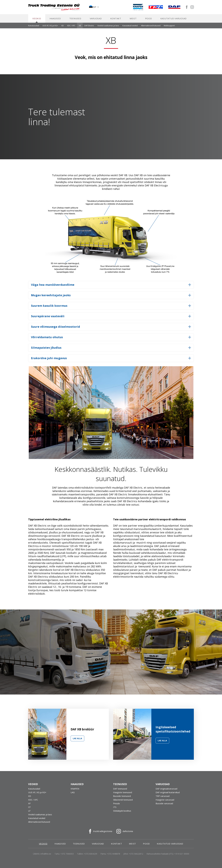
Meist (133, 20)
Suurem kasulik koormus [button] (49, 307)
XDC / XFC (71, 27)
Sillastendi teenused (123, 801)
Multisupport (169, 27)
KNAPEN (75, 790)
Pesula (116, 805)
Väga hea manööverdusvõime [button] (53, 286)
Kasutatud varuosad (174, 20)
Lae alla (77, 740)
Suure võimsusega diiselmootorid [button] (55, 328)
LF (29, 812)
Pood (149, 20)
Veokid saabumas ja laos (108, 27)
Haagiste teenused (123, 794)
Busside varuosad (164, 805)
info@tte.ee (46, 855)
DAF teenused (120, 790)
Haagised (55, 20)
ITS (115, 808)
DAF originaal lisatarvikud (168, 794)
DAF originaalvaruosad (166, 790)
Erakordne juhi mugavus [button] (49, 360)
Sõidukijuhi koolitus (122, 812)
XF (29, 805)
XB (80, 27)
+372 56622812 (136, 855)
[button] (94, 8)
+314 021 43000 (182, 855)
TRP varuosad (163, 797)
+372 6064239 (91, 855)
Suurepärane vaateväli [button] (48, 318)
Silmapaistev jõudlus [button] (46, 349)
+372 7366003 (67, 855)
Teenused (75, 20)
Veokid (37, 20)
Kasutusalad (34, 27)
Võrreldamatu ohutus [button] (47, 339)
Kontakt (116, 20)
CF (29, 808)
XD (63, 27)
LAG (73, 794)
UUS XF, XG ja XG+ (50, 27)
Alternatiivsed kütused (151, 27)
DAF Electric (89, 27)
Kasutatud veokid (130, 27)
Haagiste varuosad (165, 801)
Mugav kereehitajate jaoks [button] (51, 297)
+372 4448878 (113, 855)
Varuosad (96, 20)
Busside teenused (122, 797)
